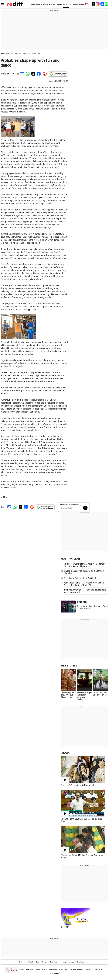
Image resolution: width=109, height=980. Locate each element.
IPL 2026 (65, 927)
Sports (10, 53)
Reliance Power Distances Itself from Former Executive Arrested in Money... (84, 565)
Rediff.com (29, 970)
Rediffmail (54, 962)
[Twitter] (93, 4)
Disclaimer (53, 970)
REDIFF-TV (83, 5)
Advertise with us (41, 970)
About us (89, 970)
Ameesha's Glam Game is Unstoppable (78, 785)
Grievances (55, 974)
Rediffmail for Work (26, 962)
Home (3, 53)
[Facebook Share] (38, 74)
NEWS (38, 5)
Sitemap (73, 970)
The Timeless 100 (84, 962)
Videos (71, 962)
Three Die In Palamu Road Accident (80, 578)
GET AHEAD (74, 5)
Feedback (81, 970)
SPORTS (66, 5)
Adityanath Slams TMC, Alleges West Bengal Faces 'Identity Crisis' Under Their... (84, 584)
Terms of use (99, 970)
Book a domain (42, 962)
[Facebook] (102, 4)
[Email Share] (21, 74)
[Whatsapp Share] (27, 74)
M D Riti (6, 74)
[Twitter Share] (33, 74)
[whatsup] (107, 4)
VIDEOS (65, 753)
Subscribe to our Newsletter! (69, 504)
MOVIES (52, 5)
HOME (33, 5)
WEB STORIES (69, 666)
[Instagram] (98, 4)
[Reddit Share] (44, 74)
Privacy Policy (63, 970)
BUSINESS (45, 5)
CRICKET (59, 5)
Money (63, 962)
